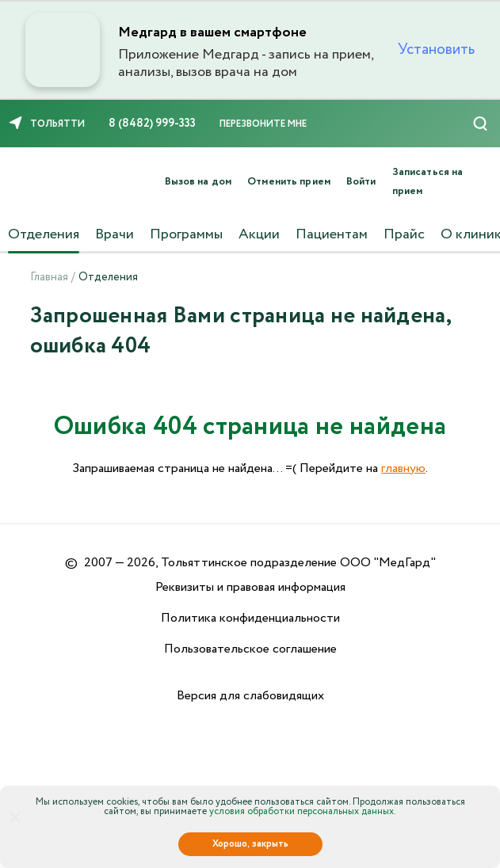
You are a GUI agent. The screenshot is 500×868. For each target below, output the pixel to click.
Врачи (115, 234)
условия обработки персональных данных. (303, 811)
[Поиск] (480, 124)
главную (403, 468)
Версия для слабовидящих (250, 696)
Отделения (44, 234)
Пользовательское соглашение (250, 649)
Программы (186, 234)
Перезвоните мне (263, 124)
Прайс (404, 234)
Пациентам (332, 234)
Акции (259, 234)
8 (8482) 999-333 (152, 124)
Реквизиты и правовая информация (250, 587)
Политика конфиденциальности (250, 618)
